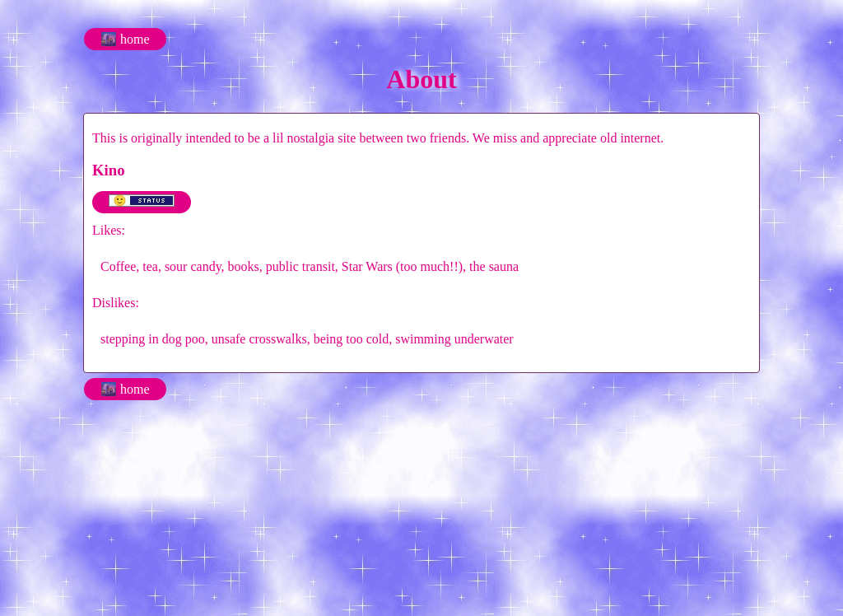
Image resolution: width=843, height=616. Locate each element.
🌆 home (125, 39)
